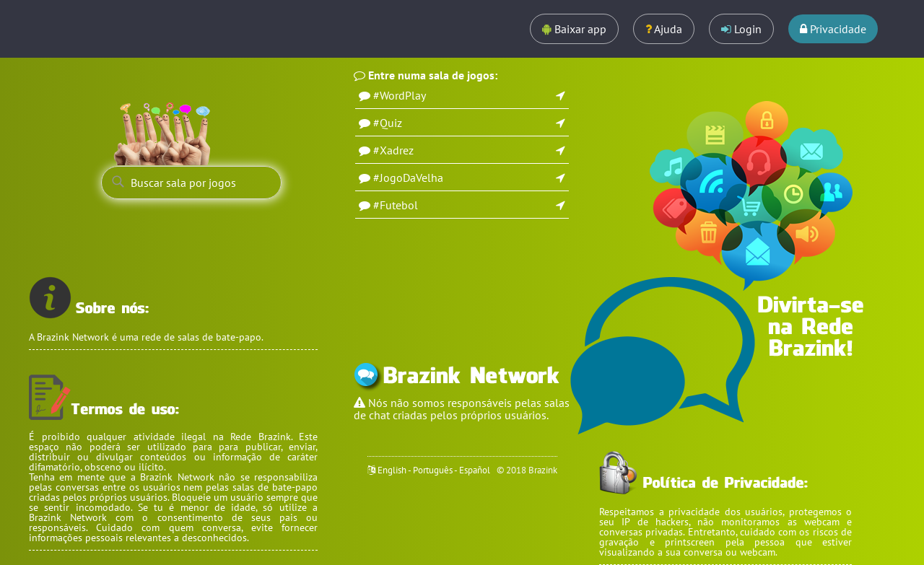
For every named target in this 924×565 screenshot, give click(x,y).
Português (433, 470)
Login (741, 29)
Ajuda (664, 29)
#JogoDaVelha (408, 178)
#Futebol (396, 205)
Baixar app (574, 29)
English (392, 470)
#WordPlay (400, 95)
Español (475, 470)
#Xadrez (393, 150)
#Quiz (388, 123)
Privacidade (833, 29)
